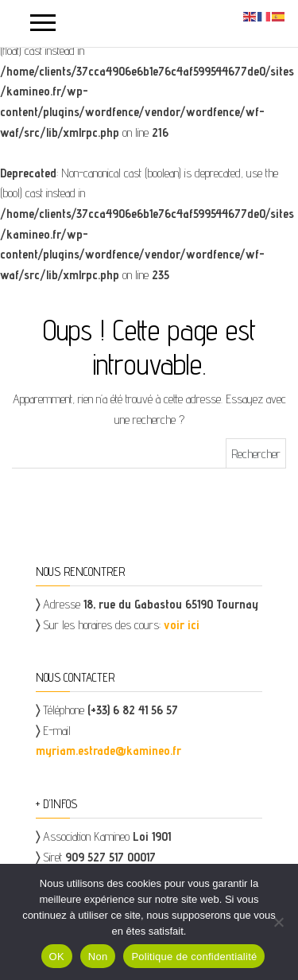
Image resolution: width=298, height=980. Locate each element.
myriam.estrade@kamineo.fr (108, 751)
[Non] (278, 922)
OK (57, 957)
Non (98, 957)
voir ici (182, 625)
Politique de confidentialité (194, 957)
